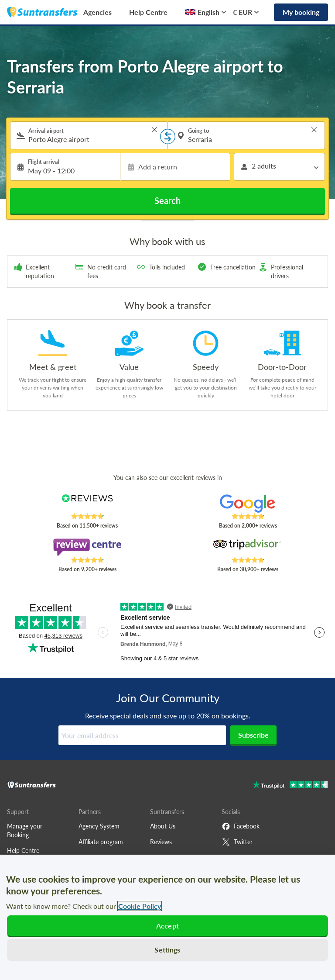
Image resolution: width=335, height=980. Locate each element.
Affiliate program (101, 842)
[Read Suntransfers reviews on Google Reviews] (248, 504)
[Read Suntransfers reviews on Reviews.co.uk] (87, 504)
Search (167, 200)
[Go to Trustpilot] (290, 786)
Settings (167, 950)
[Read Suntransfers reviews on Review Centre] (87, 547)
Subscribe (253, 735)
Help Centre (148, 12)
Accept (167, 926)
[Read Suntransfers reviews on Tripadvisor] (248, 547)
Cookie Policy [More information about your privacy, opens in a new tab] (140, 906)
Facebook (241, 826)
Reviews (161, 842)
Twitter (237, 842)
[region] (167, 917)
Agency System (99, 826)
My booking (301, 12)
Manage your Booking (25, 830)
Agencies (97, 12)
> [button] (154, 130)
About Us (163, 826)
